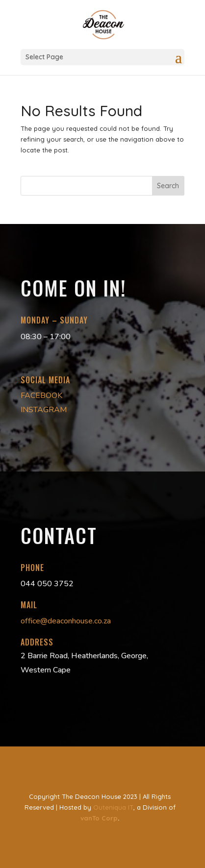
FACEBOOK (41, 396)
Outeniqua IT (113, 807)
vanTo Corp (99, 818)
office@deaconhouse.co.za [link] (66, 621)
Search (168, 186)
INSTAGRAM (44, 410)
